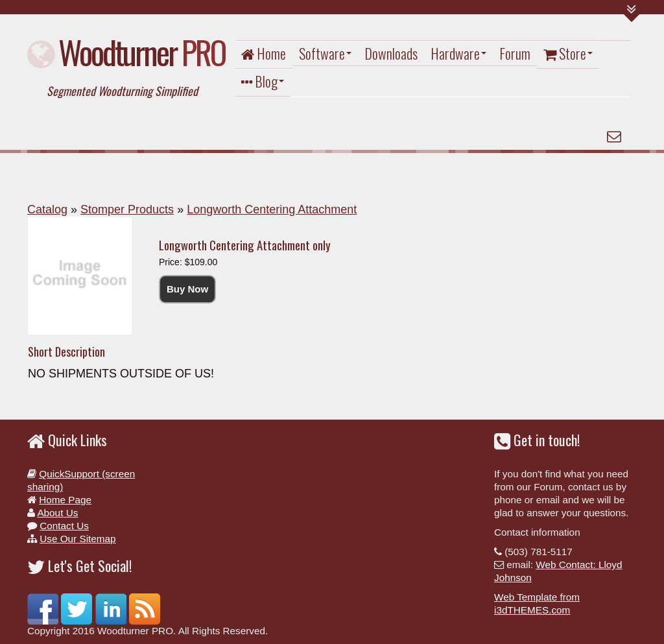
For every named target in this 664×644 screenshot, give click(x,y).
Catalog (47, 209)
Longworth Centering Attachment (272, 209)
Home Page (65, 500)
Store (568, 53)
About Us (57, 513)
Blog (263, 81)
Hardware (458, 53)
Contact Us (64, 526)
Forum (515, 53)
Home (264, 53)
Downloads (391, 53)
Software (325, 53)
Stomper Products (127, 209)
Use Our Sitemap (77, 539)
